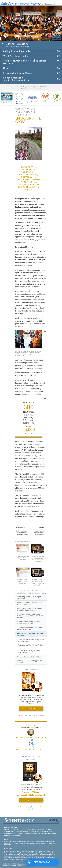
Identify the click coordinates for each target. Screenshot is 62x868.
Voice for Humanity (41, 842)
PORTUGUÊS (16, 835)
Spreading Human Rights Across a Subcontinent (29, 652)
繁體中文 (26, 832)
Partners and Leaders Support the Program (29, 662)
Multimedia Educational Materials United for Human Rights (29, 609)
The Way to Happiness (19, 98)
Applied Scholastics (32, 97)
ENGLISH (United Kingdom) (30, 830)
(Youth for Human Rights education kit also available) (31, 808)
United (7, 68)
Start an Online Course (11, 854)
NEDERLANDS (34, 832)
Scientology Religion (41, 851)
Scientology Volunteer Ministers (28, 854)
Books (17, 843)
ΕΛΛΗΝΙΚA (52, 834)
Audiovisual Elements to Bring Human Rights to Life (28, 623)
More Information (35, 843)
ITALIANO (7, 835)
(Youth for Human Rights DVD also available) (31, 715)
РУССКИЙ (19, 832)
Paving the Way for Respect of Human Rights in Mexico (31, 640)
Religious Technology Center (47, 853)
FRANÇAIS (49, 830)
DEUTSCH (43, 832)
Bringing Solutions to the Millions (29, 657)
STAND (29, 856)
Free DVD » (31, 709)
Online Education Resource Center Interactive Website (30, 628)
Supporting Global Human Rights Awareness (29, 598)
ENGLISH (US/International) (13, 830)
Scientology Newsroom (20, 853)
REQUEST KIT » (31, 800)
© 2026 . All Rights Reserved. (22, 864)
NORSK (7, 834)
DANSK (42, 830)
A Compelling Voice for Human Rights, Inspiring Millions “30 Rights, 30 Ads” (30, 616)
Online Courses (24, 843)
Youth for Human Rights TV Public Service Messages (25, 62)
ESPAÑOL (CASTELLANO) (39, 834)
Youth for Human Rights (16, 859)
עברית (7, 832)
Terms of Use (12, 865)
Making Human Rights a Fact (18, 51)
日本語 (12, 832)
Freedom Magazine (20, 856)
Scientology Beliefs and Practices (25, 842)
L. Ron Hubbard (9, 842)
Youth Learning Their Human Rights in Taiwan (31, 646)
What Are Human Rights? (16, 56)
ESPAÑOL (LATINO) (24, 834)
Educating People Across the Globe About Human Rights (30, 603)
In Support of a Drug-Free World (33, 858)
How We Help (7, 103)
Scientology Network (28, 851)
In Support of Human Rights (17, 73)
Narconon (7, 858)
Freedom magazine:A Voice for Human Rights (17, 79)
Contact (44, 843)
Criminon (45, 97)
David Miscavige (33, 853)
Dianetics (18, 851)
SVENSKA (13, 834)
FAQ (12, 843)
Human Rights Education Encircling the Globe (30, 634)
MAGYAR (49, 832)
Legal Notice (21, 865)
